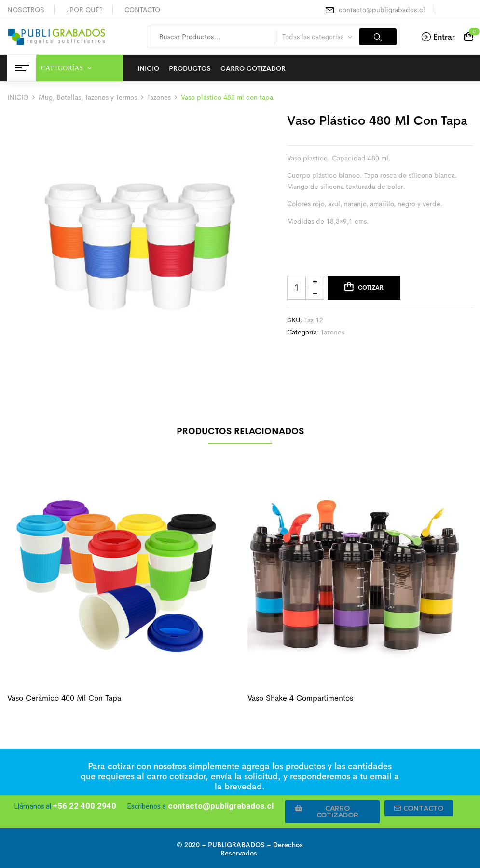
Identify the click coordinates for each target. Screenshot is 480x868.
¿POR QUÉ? (84, 10)
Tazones (159, 97)
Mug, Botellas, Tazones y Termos (88, 97)
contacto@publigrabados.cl (382, 10)
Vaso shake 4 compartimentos (300, 698)
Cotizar (371, 288)
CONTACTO (142, 10)
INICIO (18, 97)
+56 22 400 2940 (84, 806)
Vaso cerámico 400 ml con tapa (64, 698)
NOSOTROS (26, 10)
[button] (332, 812)
